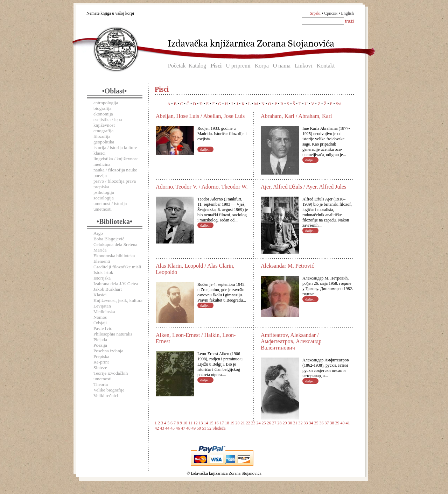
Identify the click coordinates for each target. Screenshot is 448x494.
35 (316, 423)
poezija (100, 175)
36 (322, 423)
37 (327, 423)
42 (157, 428)
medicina (102, 164)
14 (206, 423)
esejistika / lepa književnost (108, 122)
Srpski (315, 13)
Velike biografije (109, 390)
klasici (99, 153)
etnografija (103, 131)
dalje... (205, 149)
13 (201, 423)
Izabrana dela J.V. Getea (116, 284)
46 (178, 428)
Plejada (100, 340)
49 (194, 428)
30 (290, 423)
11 (190, 423)
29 (285, 423)
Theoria (101, 384)
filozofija (102, 136)
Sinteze (100, 368)
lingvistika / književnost (116, 159)
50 (199, 428)
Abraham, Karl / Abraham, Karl (296, 116)
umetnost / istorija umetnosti (110, 206)
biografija (102, 108)
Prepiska (101, 356)
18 (227, 423)
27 (274, 423)
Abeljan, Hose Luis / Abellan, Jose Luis (200, 116)
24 (259, 423)
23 (253, 423)
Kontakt (326, 66)
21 (243, 423)
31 (295, 423)
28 (280, 423)
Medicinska (104, 312)
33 (306, 423)
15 (211, 423)
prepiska (101, 187)
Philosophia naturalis (113, 334)
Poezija (100, 345)
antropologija (106, 103)
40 (343, 423)
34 (311, 423)
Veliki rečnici (106, 396)
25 (264, 423)
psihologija (104, 192)
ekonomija (103, 114)
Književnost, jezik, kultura (118, 300)
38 (332, 423)
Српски (331, 13)
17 (222, 423)
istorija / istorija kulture (115, 147)
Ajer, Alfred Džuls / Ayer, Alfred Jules (303, 187)
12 (196, 423)
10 (185, 423)
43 (162, 428)
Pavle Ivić (103, 328)
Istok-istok (103, 272)
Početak (177, 66)
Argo (98, 233)
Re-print (101, 362)
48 (188, 428)
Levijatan (102, 306)
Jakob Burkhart (108, 289)
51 (204, 428)
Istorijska (102, 278)
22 (248, 423)
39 (337, 423)
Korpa (262, 66)
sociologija (104, 198)
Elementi (102, 261)
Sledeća (219, 428)
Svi (339, 104)
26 (269, 423)
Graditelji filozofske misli (117, 267)
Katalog (197, 66)
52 (209, 428)
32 (301, 423)
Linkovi (304, 66)
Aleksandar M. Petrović (287, 266)
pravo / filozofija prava (115, 181)
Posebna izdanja (108, 351)
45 (173, 428)
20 (238, 423)
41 (348, 423)
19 (232, 423)
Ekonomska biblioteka (114, 256)
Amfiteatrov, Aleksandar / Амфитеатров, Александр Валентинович (291, 341)
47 (183, 428)
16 (217, 423)
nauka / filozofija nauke (115, 170)
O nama (282, 66)
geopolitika (104, 142)
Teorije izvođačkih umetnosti (111, 376)
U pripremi (238, 66)
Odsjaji (100, 323)
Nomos (100, 317)
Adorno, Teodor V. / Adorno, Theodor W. (202, 187)
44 (167, 428)
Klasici (100, 295)
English (347, 13)
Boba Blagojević (109, 239)
